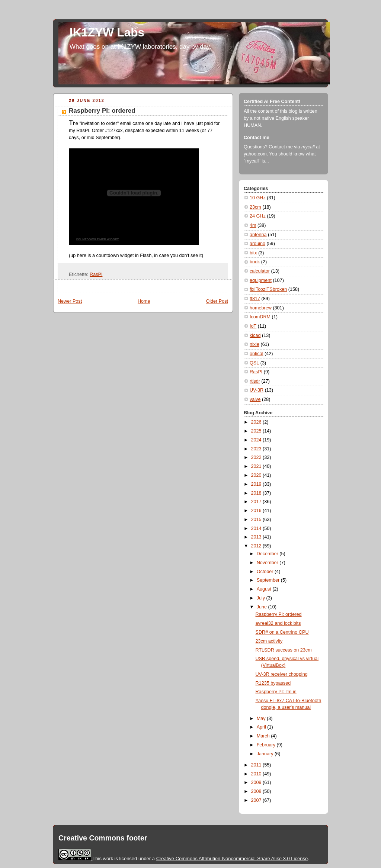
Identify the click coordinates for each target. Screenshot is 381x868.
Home (144, 301)
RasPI (96, 274)
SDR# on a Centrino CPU (282, 632)
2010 (257, 774)
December (268, 554)
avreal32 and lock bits (278, 623)
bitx (253, 253)
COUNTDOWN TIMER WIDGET (97, 239)
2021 (257, 466)
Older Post (217, 301)
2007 (257, 800)
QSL (254, 363)
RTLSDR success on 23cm (284, 650)
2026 (257, 422)
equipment (261, 280)
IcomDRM (260, 317)
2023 (257, 449)
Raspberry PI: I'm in (276, 692)
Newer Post (70, 301)
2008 (257, 791)
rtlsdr (255, 381)
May (262, 718)
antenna (258, 235)
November (268, 563)
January (266, 754)
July (262, 598)
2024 (257, 440)
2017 (257, 502)
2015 (257, 520)
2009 (257, 782)
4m (253, 225)
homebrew (261, 308)
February (267, 745)
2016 (257, 511)
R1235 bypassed (273, 683)
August (265, 589)
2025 (257, 431)
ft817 (255, 299)
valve (255, 399)
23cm (255, 207)
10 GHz (258, 198)
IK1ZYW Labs (107, 33)
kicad (255, 335)
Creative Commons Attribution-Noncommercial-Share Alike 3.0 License (232, 859)
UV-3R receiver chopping (282, 674)
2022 (257, 457)
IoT (253, 326)
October (266, 572)
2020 (257, 475)
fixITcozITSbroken (268, 289)
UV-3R (257, 390)
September (269, 580)
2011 (257, 765)
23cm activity (269, 641)
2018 (257, 493)
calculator (260, 271)
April (262, 727)
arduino (257, 244)
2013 (257, 537)
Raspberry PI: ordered (102, 111)
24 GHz (258, 216)
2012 (257, 546)
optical (256, 354)
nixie (254, 344)
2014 (257, 528)
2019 (257, 484)
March (264, 736)
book (255, 262)
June (262, 607)
